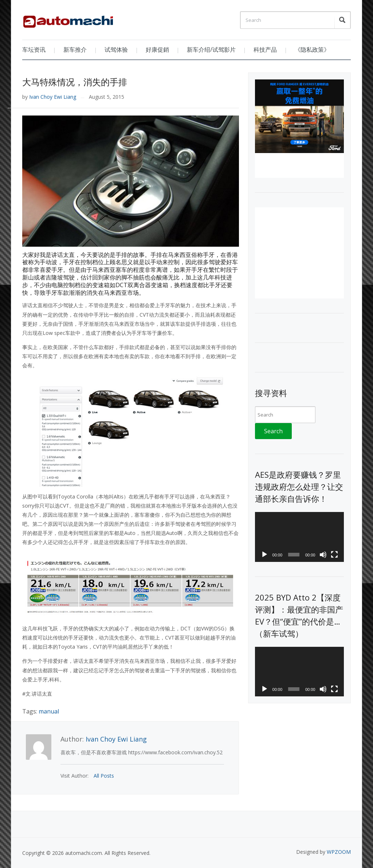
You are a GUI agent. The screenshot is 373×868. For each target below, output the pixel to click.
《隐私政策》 (312, 50)
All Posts (104, 776)
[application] (299, 537)
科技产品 (265, 50)
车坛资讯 (34, 50)
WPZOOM (339, 852)
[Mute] (323, 555)
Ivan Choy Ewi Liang (53, 97)
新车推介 (75, 50)
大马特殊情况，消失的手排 (75, 82)
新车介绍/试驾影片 (211, 50)
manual (49, 711)
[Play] (264, 555)
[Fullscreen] (334, 555)
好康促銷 (157, 50)
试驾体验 (116, 50)
